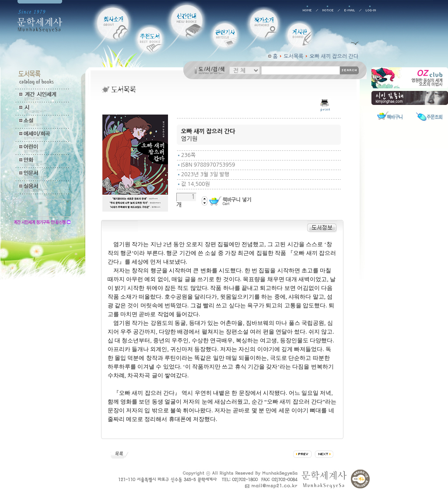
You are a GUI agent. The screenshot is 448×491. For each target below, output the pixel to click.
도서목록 (294, 56)
